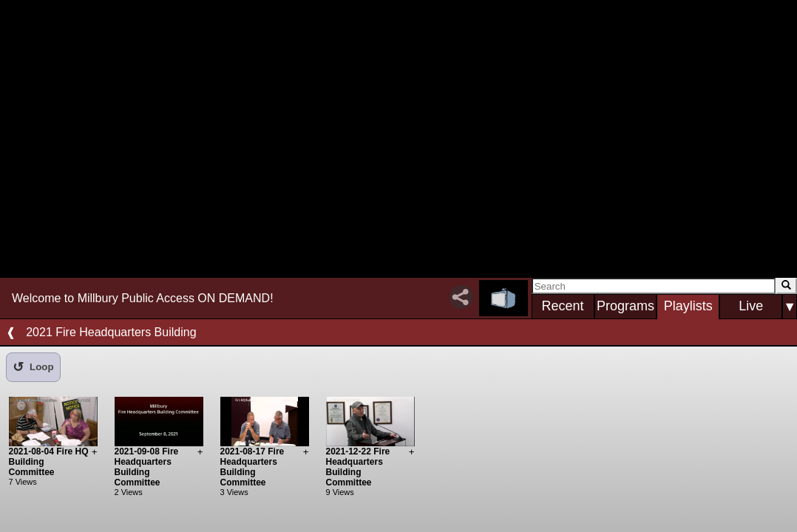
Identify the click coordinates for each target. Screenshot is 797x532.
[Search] (654, 286)
